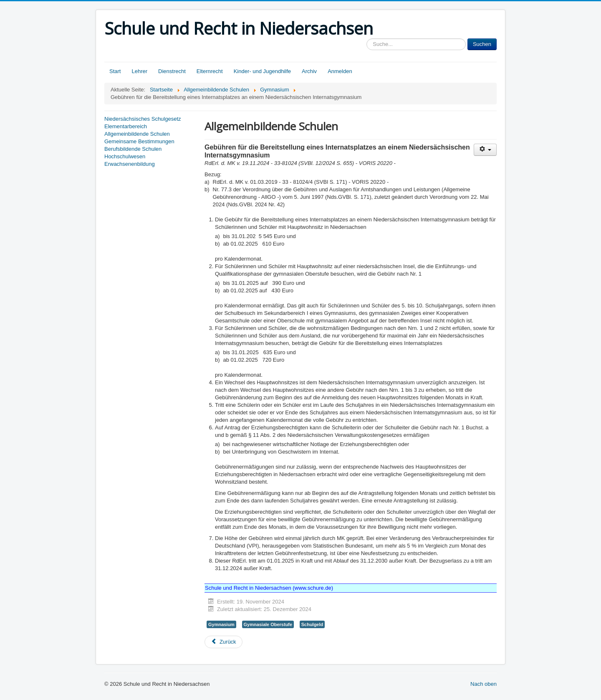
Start (115, 71)
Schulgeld (312, 624)
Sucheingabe (367, 39)
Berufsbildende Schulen (133, 149)
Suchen (482, 44)
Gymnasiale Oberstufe (268, 624)
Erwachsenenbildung (130, 164)
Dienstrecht (172, 71)
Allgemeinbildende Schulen (137, 134)
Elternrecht (210, 71)
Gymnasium (221, 624)
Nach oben (484, 684)
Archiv (309, 71)
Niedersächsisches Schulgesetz (143, 119)
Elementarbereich (126, 126)
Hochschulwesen (125, 156)
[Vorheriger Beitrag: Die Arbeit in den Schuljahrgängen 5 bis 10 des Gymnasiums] (223, 642)
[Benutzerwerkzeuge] (485, 150)
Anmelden (340, 71)
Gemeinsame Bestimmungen (139, 141)
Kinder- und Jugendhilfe (262, 71)
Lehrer (139, 71)
